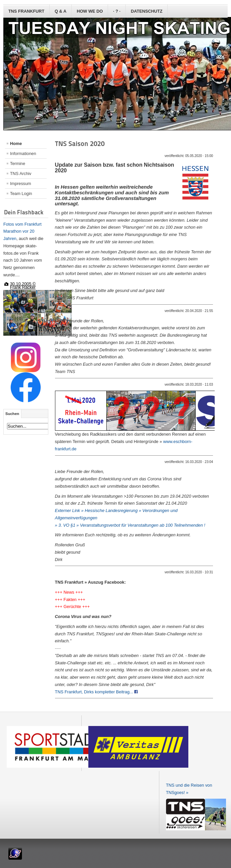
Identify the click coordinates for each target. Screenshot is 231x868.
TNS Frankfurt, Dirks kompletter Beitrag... (96, 692)
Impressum (20, 183)
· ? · (117, 11)
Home (16, 143)
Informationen (23, 153)
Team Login (21, 193)
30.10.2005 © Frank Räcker (23, 285)
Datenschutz (146, 11)
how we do (90, 11)
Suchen (12, 414)
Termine (18, 163)
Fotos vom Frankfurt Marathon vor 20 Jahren (22, 231)
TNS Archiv (21, 173)
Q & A (60, 11)
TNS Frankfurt (26, 11)
